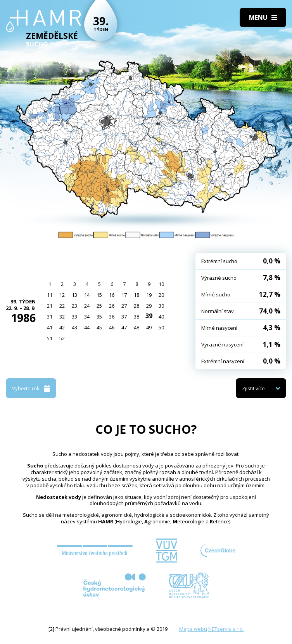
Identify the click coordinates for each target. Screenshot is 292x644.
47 (124, 327)
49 (149, 327)
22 (62, 306)
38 (136, 317)
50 (161, 327)
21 (50, 306)
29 (149, 306)
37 (124, 317)
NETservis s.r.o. (226, 629)
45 (99, 327)
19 (149, 295)
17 (124, 295)
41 (50, 327)
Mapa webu (193, 629)
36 (112, 317)
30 (161, 306)
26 (112, 306)
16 (112, 295)
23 (74, 306)
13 (74, 295)
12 (62, 295)
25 (99, 306)
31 (50, 317)
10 (161, 284)
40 (161, 317)
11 (50, 295)
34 (87, 317)
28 (136, 306)
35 (99, 317)
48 (136, 327)
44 (87, 327)
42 (62, 327)
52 (62, 338)
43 (74, 327)
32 (62, 317)
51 (50, 338)
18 (136, 295)
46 (112, 327)
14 (87, 295)
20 (161, 295)
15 (99, 295)
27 (124, 306)
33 (74, 317)
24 (87, 306)
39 (149, 316)
